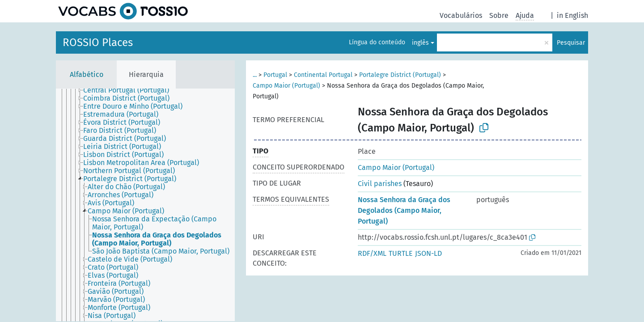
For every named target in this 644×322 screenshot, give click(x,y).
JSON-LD (428, 253)
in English (572, 15)
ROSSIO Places (98, 42)
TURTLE (401, 253)
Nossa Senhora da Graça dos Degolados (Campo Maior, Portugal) (404, 210)
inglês (420, 43)
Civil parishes (380, 184)
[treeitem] (130, 90)
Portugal (275, 75)
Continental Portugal (323, 75)
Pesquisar (571, 43)
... (255, 75)
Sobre (499, 15)
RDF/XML (372, 253)
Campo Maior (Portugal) (286, 86)
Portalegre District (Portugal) (400, 75)
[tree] (145, 205)
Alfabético (87, 74)
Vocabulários (461, 15)
